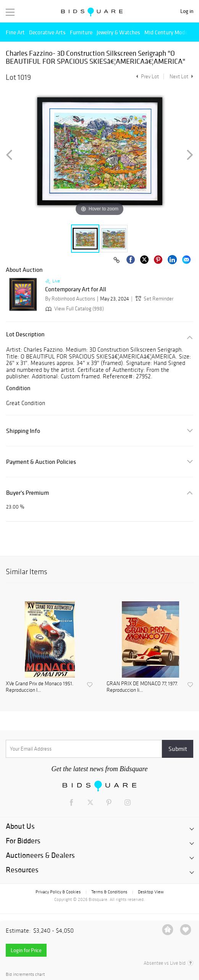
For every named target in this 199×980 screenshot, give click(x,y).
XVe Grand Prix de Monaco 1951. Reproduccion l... (40, 687)
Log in (187, 11)
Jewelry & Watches (118, 32)
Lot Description (25, 334)
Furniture (81, 32)
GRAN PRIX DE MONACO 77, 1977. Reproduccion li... (142, 687)
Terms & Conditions (109, 892)
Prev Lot (146, 77)
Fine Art (15, 32)
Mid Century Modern (169, 32)
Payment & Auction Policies (41, 462)
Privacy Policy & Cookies (58, 892)
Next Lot (181, 77)
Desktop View (151, 892)
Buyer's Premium (28, 493)
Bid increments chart (25, 974)
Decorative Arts (47, 32)
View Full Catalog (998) (74, 309)
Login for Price (26, 950)
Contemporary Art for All (76, 289)
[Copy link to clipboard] (116, 260)
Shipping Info (23, 431)
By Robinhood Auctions (70, 299)
